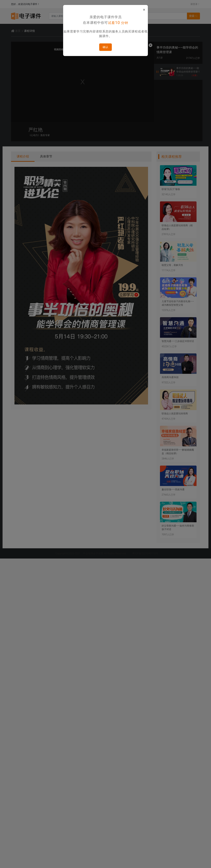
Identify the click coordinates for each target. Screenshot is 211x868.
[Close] (144, 10)
